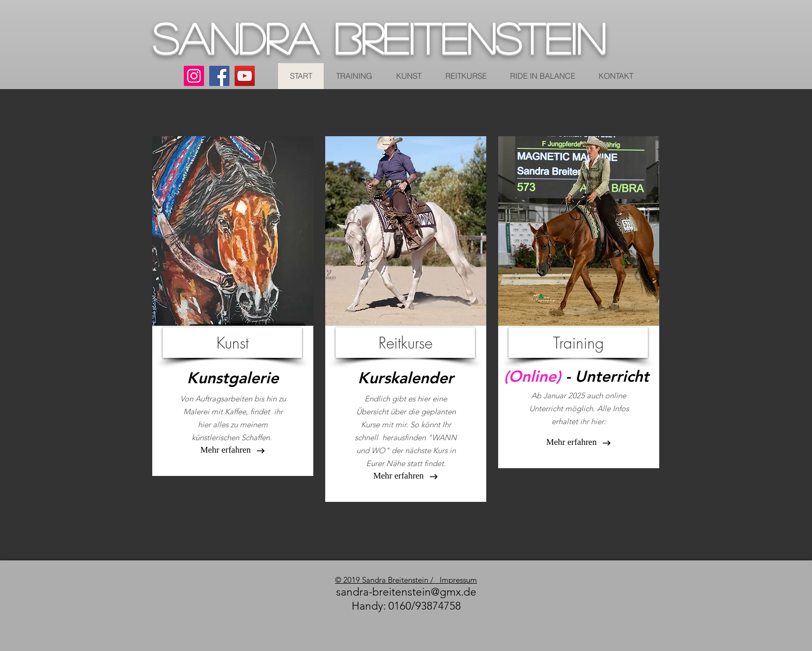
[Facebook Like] (399, 624)
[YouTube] (245, 76)
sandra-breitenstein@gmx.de (406, 592)
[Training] (578, 343)
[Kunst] (232, 343)
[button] (226, 450)
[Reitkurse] (405, 343)
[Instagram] (194, 76)
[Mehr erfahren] (398, 476)
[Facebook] (219, 76)
